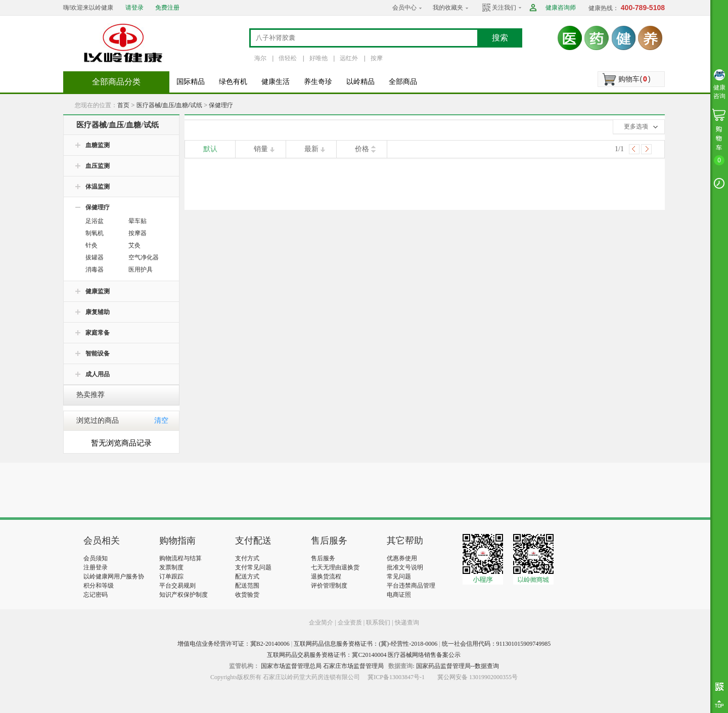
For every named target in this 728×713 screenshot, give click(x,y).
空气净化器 (144, 257)
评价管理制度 (329, 586)
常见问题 (399, 576)
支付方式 (247, 558)
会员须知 (96, 558)
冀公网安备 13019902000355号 (477, 677)
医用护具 (141, 270)
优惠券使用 (402, 558)
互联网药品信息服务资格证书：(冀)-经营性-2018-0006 (366, 644)
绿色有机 (233, 82)
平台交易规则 (177, 586)
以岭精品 (360, 82)
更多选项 (636, 126)
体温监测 (98, 187)
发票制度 (171, 567)
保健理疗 (221, 105)
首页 (123, 105)
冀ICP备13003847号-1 (396, 677)
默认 (210, 149)
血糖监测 (98, 145)
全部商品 (403, 82)
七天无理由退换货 (335, 567)
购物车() (634, 79)
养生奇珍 (318, 82)
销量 (261, 149)
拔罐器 (95, 257)
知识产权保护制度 (184, 595)
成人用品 (98, 374)
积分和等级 (99, 586)
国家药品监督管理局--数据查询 (458, 666)
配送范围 (247, 586)
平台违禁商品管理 (411, 586)
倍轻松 (288, 58)
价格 (362, 149)
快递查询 (407, 622)
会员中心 (404, 8)
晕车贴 (138, 221)
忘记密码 (96, 595)
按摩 (377, 58)
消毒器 (95, 270)
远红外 (349, 58)
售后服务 (323, 558)
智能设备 (98, 353)
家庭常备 (98, 333)
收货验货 (247, 595)
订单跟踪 (171, 576)
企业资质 (350, 622)
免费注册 (167, 8)
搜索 (500, 38)
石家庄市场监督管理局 (353, 666)
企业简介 (322, 622)
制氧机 (95, 233)
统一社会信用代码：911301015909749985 (496, 644)
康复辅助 (98, 312)
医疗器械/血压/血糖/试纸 (169, 105)
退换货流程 (326, 576)
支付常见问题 (253, 567)
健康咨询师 (561, 8)
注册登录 (96, 567)
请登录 (134, 8)
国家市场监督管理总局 (291, 666)
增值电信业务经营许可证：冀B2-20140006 (234, 644)
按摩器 (138, 233)
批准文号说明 (405, 567)
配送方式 (247, 576)
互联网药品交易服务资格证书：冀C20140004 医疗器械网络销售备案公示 (364, 655)
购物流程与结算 (180, 558)
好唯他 (318, 58)
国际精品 (191, 82)
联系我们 (378, 622)
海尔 (260, 58)
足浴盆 (95, 221)
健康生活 (276, 82)
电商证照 (399, 595)
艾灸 (134, 245)
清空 (161, 420)
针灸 (92, 245)
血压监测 (98, 166)
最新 (311, 149)
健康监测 (98, 291)
